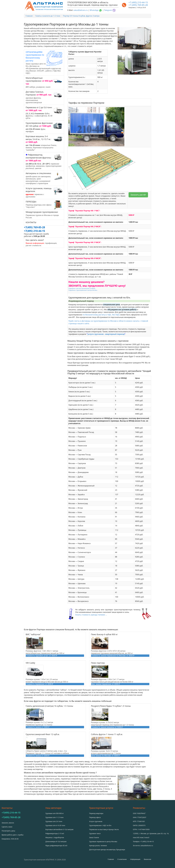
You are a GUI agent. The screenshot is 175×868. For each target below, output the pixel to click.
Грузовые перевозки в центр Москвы (103, 841)
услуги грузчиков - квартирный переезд (106, 334)
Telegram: (110, 10)
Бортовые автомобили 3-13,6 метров (59, 829)
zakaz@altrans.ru (81, 10)
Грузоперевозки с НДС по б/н (100, 825)
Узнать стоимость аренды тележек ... (91, 615)
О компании (122, 859)
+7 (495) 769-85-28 (138, 5)
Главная (111, 859)
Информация (135, 859)
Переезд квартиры (96, 813)
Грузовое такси (95, 833)
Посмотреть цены (8, 831)
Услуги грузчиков (96, 821)
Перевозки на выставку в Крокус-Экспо (104, 829)
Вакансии (147, 859)
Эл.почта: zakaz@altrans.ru (143, 846)
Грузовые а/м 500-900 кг (55, 813)
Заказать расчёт (138, 195)
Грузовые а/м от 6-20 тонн (55, 825)
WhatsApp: (96, 10)
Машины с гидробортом (55, 837)
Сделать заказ (7, 827)
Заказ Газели (94, 837)
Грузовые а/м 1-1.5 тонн (54, 817)
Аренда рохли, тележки (98, 846)
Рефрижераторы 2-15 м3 (55, 833)
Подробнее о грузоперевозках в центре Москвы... (83, 290)
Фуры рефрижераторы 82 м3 (56, 846)
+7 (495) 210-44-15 (138, 2)
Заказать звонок (8, 823)
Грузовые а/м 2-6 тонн (54, 821)
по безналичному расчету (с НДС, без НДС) (101, 315)
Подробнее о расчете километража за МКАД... (82, 288)
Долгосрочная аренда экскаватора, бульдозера (107, 850)
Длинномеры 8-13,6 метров (56, 841)
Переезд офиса (95, 817)
